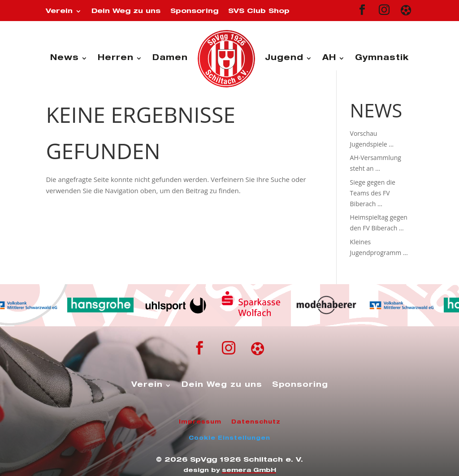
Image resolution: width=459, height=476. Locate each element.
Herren (116, 58)
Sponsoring (194, 11)
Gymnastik (382, 58)
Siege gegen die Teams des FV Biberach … (373, 193)
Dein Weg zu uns (126, 11)
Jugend (284, 58)
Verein (59, 11)
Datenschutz (256, 422)
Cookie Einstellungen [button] (229, 438)
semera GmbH (249, 471)
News (65, 58)
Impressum (200, 422)
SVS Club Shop (259, 11)
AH (329, 58)
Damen (170, 58)
